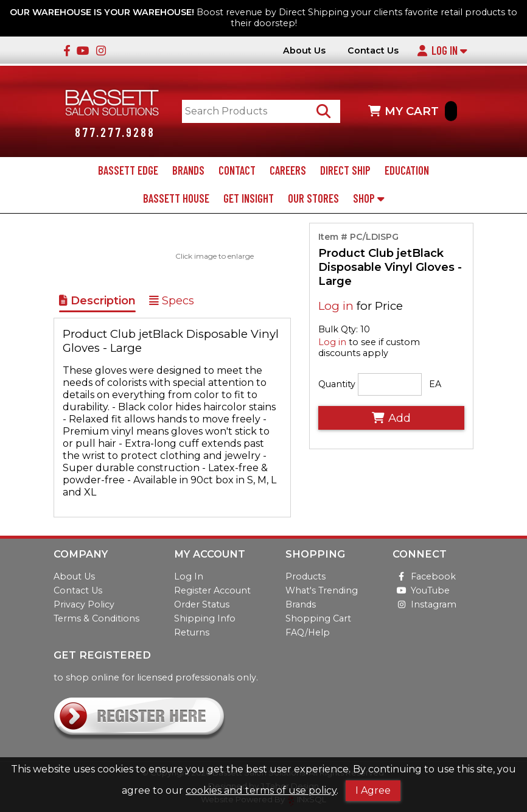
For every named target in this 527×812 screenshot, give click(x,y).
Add (391, 418)
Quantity (337, 384)
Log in (336, 306)
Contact (237, 170)
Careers (288, 170)
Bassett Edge (128, 170)
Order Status (202, 604)
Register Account (212, 590)
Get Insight (249, 198)
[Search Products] (323, 111)
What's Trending (322, 590)
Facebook (424, 576)
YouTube (421, 590)
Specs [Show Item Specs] (172, 301)
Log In (442, 51)
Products (305, 576)
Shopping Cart (318, 618)
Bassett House (176, 198)
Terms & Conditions (96, 618)
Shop (368, 198)
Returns (192, 632)
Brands (188, 170)
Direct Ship (345, 170)
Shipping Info (205, 618)
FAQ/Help (308, 632)
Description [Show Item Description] (97, 301)
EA (435, 384)
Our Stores (313, 198)
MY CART (413, 111)
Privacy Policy (84, 604)
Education (407, 170)
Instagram (424, 604)
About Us (304, 51)
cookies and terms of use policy (261, 790)
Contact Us (373, 51)
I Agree (373, 790)
